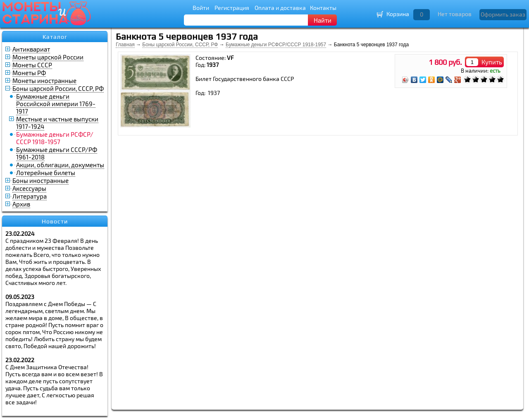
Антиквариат (31, 49)
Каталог (55, 37)
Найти (323, 20)
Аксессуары (29, 188)
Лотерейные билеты (46, 173)
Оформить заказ (503, 14)
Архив (21, 204)
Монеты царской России (48, 57)
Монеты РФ (29, 73)
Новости (55, 221)
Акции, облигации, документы (60, 165)
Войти (201, 8)
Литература (30, 196)
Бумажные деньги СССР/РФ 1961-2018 (57, 153)
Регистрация (232, 8)
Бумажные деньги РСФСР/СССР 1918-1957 (276, 45)
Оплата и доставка (280, 8)
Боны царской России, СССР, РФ (58, 88)
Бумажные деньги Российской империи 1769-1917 (56, 104)
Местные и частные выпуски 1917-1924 (57, 123)
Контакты (323, 8)
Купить (492, 62)
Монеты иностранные (44, 81)
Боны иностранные (41, 180)
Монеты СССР (32, 65)
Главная (125, 45)
